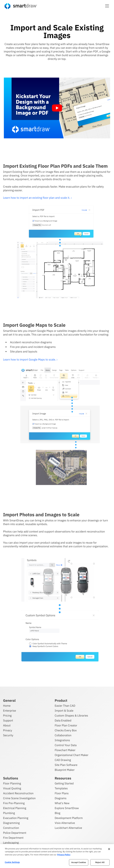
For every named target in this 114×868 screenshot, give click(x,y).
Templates (61, 788)
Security (8, 735)
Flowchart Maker (65, 750)
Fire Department (13, 837)
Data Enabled (63, 720)
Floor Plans (62, 793)
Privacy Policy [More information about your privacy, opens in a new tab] (64, 855)
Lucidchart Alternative (68, 827)
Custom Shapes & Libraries (71, 715)
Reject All (100, 862)
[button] (107, 6)
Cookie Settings (12, 862)
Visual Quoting (12, 788)
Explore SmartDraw (67, 808)
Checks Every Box (66, 730)
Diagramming (11, 822)
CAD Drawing (63, 759)
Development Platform (69, 817)
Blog (57, 813)
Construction (11, 827)
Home (7, 705)
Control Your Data (66, 745)
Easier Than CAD (65, 705)
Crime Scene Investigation (19, 798)
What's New (62, 803)
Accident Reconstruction (18, 793)
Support (8, 720)
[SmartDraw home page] (21, 6)
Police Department (15, 832)
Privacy (8, 730)
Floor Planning (12, 783)
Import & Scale (64, 710)
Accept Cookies (79, 862)
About (7, 725)
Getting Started (64, 783)
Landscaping (11, 842)
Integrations (62, 740)
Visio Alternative (65, 822)
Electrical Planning (15, 808)
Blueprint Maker (65, 769)
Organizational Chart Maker (72, 755)
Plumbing (9, 813)
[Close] (109, 849)
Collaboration (63, 735)
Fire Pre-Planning (14, 803)
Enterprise (10, 710)
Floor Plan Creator (66, 725)
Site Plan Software (66, 764)
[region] (57, 856)
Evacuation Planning (16, 817)
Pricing (7, 715)
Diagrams (61, 798)
